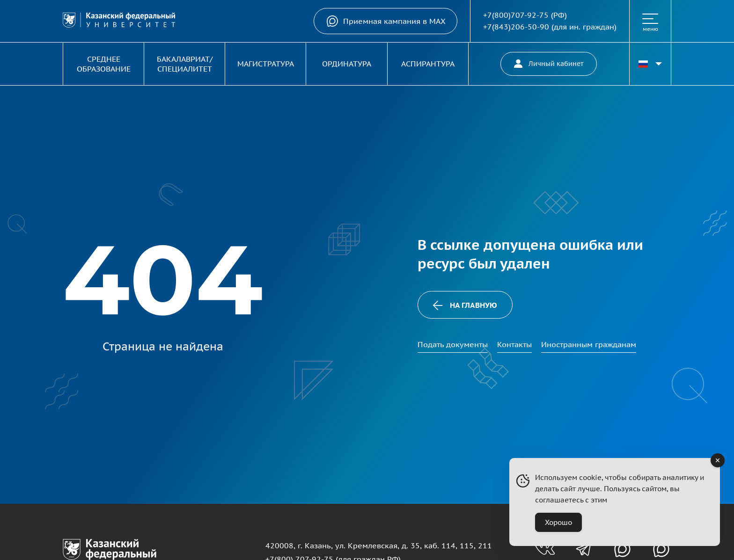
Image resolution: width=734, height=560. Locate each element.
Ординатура (347, 64)
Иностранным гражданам (589, 344)
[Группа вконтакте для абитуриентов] (545, 549)
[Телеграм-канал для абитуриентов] (584, 549)
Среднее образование (104, 64)
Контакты (514, 344)
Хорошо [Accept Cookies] (558, 522)
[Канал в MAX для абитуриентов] (622, 549)
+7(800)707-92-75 (516, 15)
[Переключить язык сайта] (650, 64)
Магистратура (266, 64)
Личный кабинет (549, 64)
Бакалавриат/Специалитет (185, 64)
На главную (465, 305)
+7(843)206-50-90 (516, 27)
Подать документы (453, 344)
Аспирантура (428, 64)
